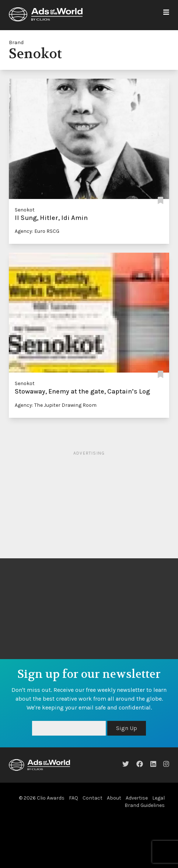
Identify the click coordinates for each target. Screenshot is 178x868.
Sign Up (127, 728)
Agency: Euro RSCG (37, 231)
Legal (158, 798)
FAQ (74, 798)
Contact (93, 798)
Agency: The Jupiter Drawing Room (56, 405)
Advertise (137, 798)
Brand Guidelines (145, 805)
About (114, 798)
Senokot (25, 210)
